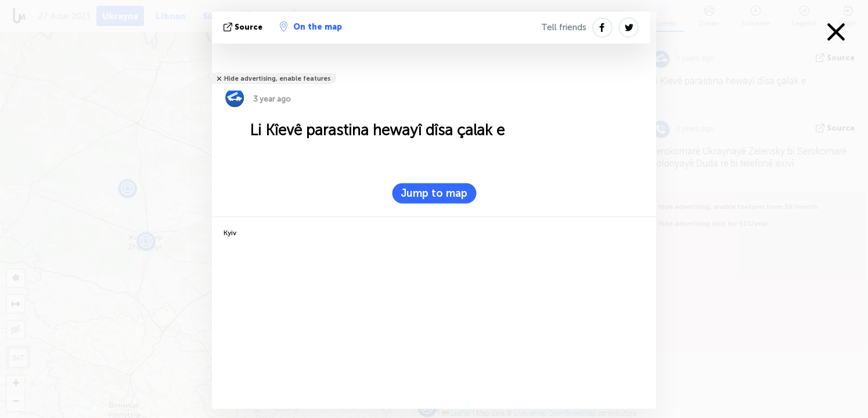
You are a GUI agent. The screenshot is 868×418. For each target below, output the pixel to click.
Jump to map (434, 193)
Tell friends (564, 27)
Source (244, 27)
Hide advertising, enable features (277, 79)
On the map (311, 27)
